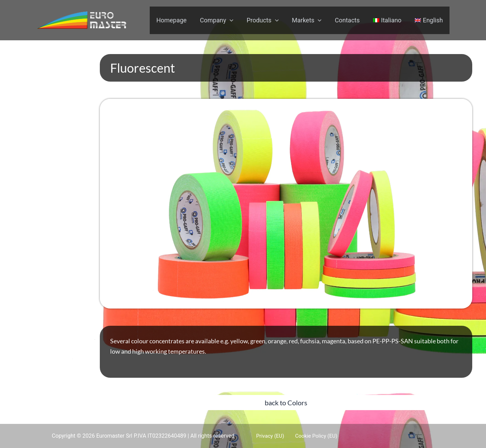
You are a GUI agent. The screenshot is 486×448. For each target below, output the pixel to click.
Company (221, 20)
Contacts (349, 20)
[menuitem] (389, 20)
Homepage (177, 20)
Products (267, 20)
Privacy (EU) (266, 436)
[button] (286, 403)
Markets (310, 20)
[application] (235, 20)
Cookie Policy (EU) (309, 436)
